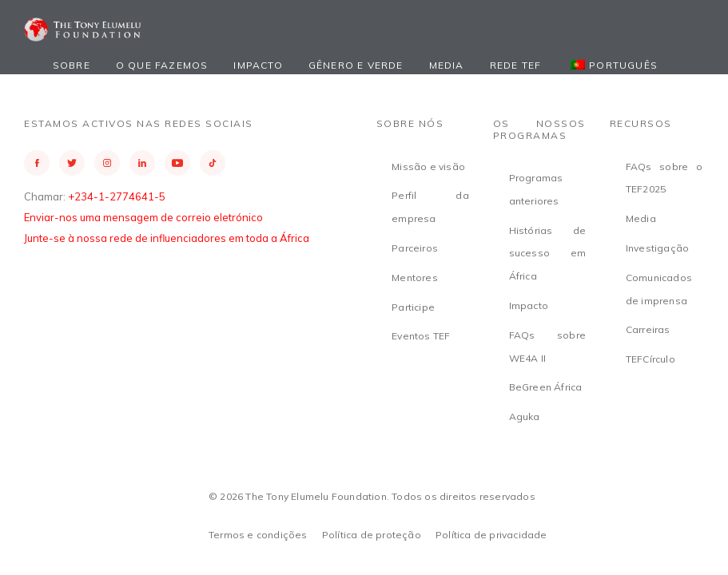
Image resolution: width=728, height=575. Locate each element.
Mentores (415, 278)
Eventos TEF (421, 336)
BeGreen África (546, 387)
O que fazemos (162, 65)
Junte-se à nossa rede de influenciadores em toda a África (167, 238)
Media (447, 65)
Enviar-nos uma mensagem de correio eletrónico (143, 217)
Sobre (72, 65)
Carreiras (648, 329)
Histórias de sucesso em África (547, 254)
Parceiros (415, 248)
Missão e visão (428, 167)
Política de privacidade (491, 535)
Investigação (657, 248)
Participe (413, 307)
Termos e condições (258, 535)
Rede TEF (516, 65)
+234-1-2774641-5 (117, 196)
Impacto (258, 65)
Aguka (525, 416)
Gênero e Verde (356, 65)
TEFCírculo (650, 359)
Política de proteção (372, 535)
